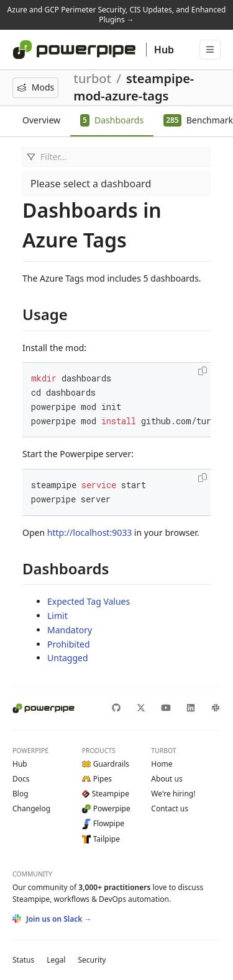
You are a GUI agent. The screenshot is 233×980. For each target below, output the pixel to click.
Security (92, 960)
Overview (41, 120)
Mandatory (70, 630)
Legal (56, 960)
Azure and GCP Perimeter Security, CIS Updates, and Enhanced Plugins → (117, 15)
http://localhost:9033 (89, 532)
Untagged (68, 658)
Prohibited (69, 644)
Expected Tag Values (89, 601)
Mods (35, 87)
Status (23, 960)
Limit (57, 616)
